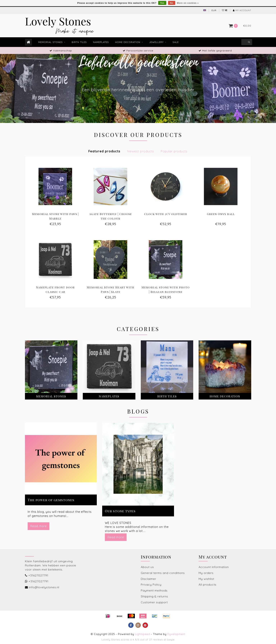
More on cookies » (188, 3)
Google (171, 640)
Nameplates (101, 42)
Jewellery (156, 42)
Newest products (140, 151)
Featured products (104, 151)
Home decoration (128, 42)
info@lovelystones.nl (44, 587)
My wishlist (206, 579)
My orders (206, 573)
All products (207, 584)
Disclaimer (149, 579)
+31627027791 (38, 575)
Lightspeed (142, 634)
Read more (39, 526)
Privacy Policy (151, 584)
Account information (214, 567)
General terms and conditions (163, 573)
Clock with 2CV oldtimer (166, 214)
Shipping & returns (154, 596)
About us (147, 567)
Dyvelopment (176, 634)
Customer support (154, 602)
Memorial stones (50, 42)
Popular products (174, 151)
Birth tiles (79, 42)
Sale (176, 42)
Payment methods (154, 590)
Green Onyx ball (221, 214)
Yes (162, 3)
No (172, 3)
